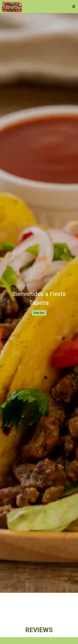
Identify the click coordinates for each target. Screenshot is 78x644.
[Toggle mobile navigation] (74, 7)
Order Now (39, 313)
